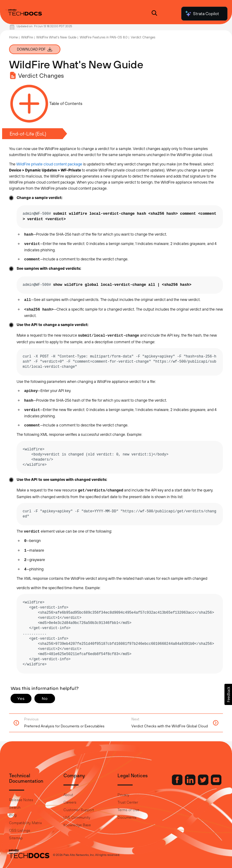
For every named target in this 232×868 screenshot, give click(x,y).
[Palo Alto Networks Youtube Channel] (216, 784)
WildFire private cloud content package (49, 164)
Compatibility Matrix (25, 823)
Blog (13, 815)
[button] (228, 694)
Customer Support (79, 810)
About (68, 795)
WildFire (27, 37)
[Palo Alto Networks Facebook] (178, 784)
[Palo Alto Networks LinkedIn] (191, 784)
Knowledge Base (77, 825)
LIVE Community (77, 817)
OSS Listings (20, 830)
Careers (70, 802)
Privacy (123, 795)
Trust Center (128, 802)
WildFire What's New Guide (56, 37)
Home (13, 37)
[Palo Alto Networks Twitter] (204, 784)
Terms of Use (128, 810)
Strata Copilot (202, 14)
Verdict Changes (143, 37)
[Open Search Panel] (154, 14)
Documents (127, 817)
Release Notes (21, 800)
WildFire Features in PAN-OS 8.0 (104, 37)
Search (15, 808)
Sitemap (16, 838)
